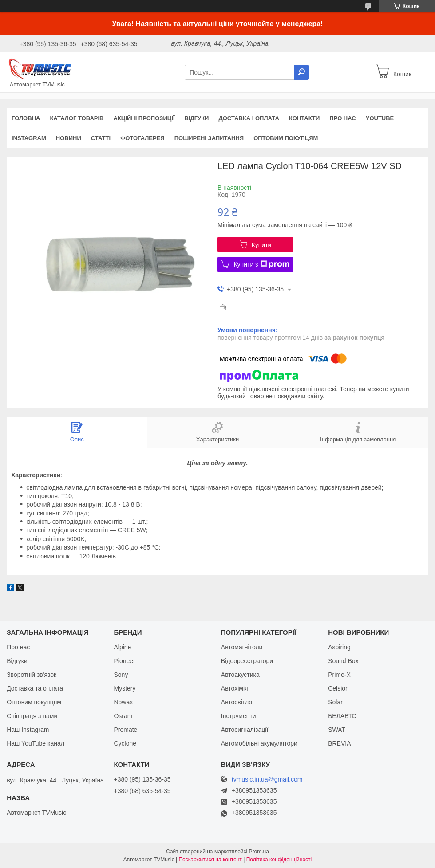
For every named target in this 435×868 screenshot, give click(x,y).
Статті (101, 138)
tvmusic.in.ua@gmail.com (267, 780)
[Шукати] (301, 72)
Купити (262, 245)
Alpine (122, 647)
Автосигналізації (245, 730)
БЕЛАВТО (342, 716)
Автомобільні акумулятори (259, 743)
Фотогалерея (142, 138)
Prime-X (339, 675)
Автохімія (235, 688)
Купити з (261, 264)
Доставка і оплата (249, 118)
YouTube (380, 118)
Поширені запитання (209, 138)
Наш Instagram (28, 730)
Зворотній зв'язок (32, 675)
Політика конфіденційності (279, 860)
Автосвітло (237, 702)
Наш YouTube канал (36, 743)
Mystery (125, 688)
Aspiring (339, 647)
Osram (123, 716)
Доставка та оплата (35, 688)
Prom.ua (259, 852)
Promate (125, 730)
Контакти (304, 118)
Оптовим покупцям (286, 138)
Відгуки (196, 118)
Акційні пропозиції (144, 118)
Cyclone (125, 743)
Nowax (123, 702)
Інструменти (239, 716)
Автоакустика (240, 675)
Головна (26, 118)
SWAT (337, 730)
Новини (69, 138)
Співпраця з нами (32, 716)
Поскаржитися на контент (210, 860)
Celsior (338, 688)
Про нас (342, 118)
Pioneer (124, 661)
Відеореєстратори (247, 661)
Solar (335, 702)
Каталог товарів (77, 118)
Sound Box (343, 661)
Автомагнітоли (242, 647)
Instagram (29, 138)
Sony (121, 675)
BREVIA (339, 743)
